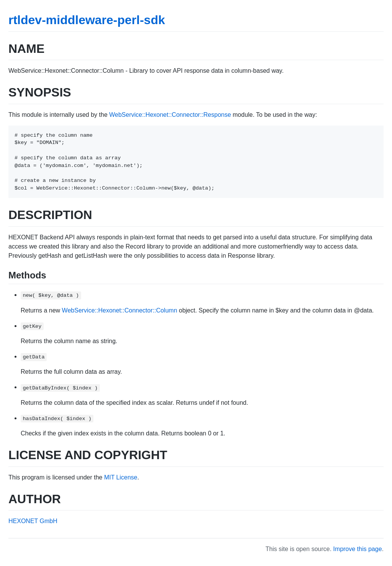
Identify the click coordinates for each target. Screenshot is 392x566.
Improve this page (357, 549)
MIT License (121, 477)
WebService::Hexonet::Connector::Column (120, 310)
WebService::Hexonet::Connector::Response (170, 115)
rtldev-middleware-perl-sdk (87, 20)
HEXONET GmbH (33, 521)
